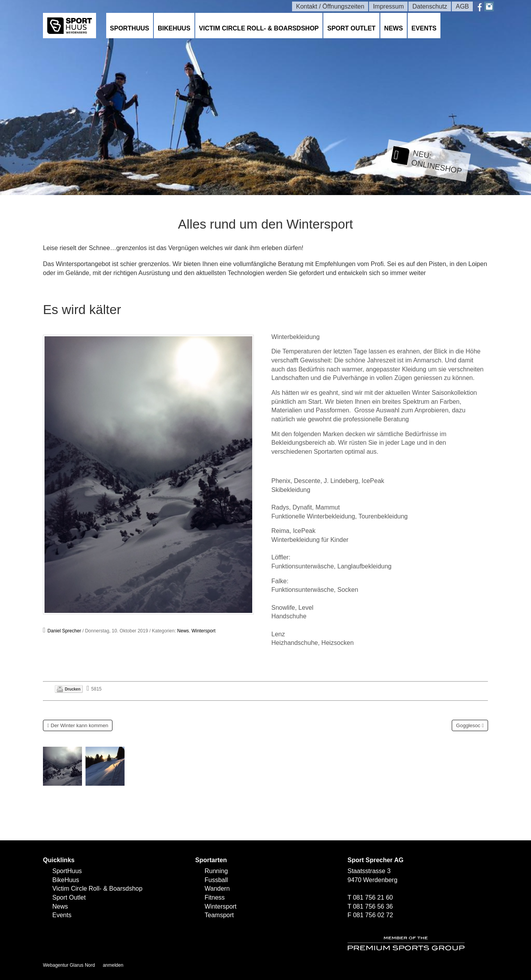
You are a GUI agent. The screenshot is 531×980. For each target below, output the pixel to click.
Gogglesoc (468, 725)
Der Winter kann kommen (79, 725)
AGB (462, 6)
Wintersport (204, 631)
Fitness (215, 897)
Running (216, 871)
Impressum (388, 6)
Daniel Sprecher (64, 631)
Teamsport (219, 915)
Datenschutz (430, 6)
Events (424, 28)
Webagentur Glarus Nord (69, 965)
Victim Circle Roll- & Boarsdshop (259, 28)
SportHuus (130, 28)
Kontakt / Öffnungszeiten (330, 6)
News (394, 28)
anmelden (113, 965)
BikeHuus (174, 28)
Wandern (217, 889)
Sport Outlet (351, 28)
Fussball (216, 880)
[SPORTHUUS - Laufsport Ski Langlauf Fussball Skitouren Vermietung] (69, 25)
